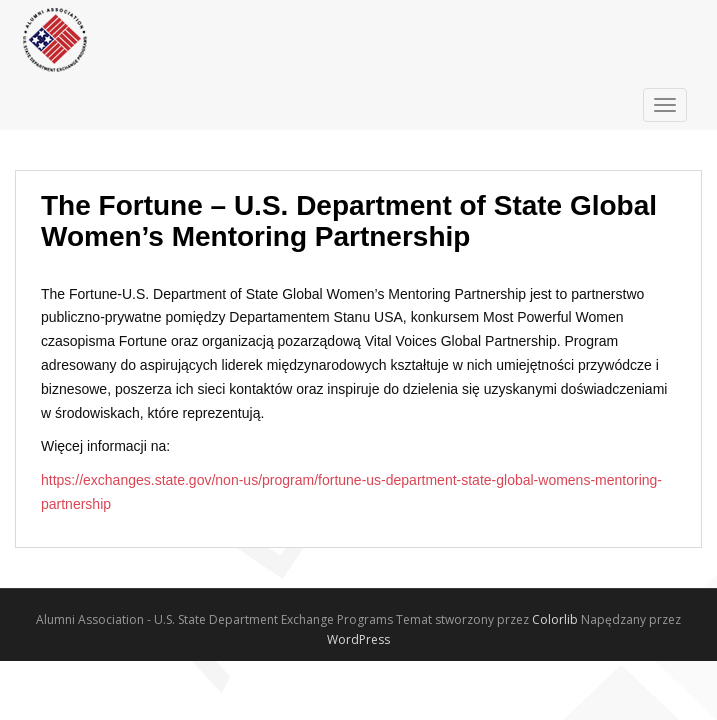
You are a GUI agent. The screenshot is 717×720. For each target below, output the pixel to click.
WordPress (358, 639)
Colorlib (555, 619)
